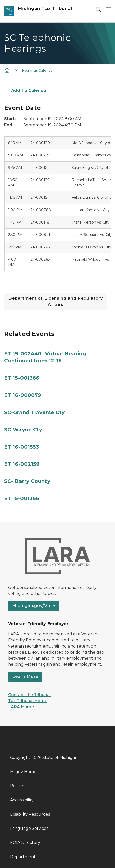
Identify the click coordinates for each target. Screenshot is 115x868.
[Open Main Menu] (108, 9)
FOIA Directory (25, 843)
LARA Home (21, 707)
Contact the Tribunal (29, 695)
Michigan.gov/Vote (34, 606)
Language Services (29, 828)
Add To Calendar (30, 90)
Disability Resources (30, 814)
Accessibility (22, 800)
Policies (18, 786)
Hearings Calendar (38, 70)
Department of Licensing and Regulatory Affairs (56, 301)
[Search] (98, 9)
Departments (24, 857)
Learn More (25, 677)
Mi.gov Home (23, 772)
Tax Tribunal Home (28, 701)
